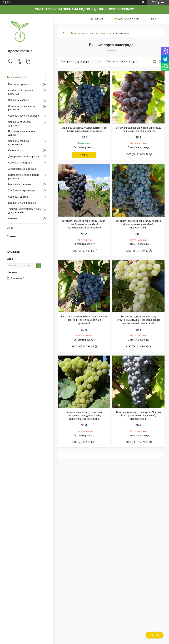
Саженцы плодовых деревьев (20, 124)
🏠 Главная (96, 19)
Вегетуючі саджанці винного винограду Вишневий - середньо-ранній (138, 129)
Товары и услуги (16, 77)
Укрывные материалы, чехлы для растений (25, 211)
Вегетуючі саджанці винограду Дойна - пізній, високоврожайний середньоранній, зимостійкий (84, 224)
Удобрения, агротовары (22, 191)
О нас (10, 228)
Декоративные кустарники (24, 157)
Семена (13, 218)
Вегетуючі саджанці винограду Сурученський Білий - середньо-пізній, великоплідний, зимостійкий (138, 320)
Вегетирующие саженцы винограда (92, 33)
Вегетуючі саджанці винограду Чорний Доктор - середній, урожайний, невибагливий (138, 415)
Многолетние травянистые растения (24, 177)
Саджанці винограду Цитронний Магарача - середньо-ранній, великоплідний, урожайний (84, 415)
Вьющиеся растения (20, 184)
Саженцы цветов (18, 197)
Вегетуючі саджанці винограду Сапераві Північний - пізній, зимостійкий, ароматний (84, 320)
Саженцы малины (18, 100)
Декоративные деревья (22, 169)
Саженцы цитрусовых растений (21, 92)
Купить (84, 155)
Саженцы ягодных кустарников (19, 143)
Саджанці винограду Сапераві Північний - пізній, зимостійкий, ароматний (84, 129)
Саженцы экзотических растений (22, 108)
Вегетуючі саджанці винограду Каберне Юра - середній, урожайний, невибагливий (138, 224)
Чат (155, 635)
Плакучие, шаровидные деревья (22, 133)
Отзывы (11, 236)
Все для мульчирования (22, 203)
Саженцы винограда (20, 163)
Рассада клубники (19, 84)
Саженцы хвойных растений (24, 116)
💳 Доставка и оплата (127, 19)
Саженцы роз (16, 150)
